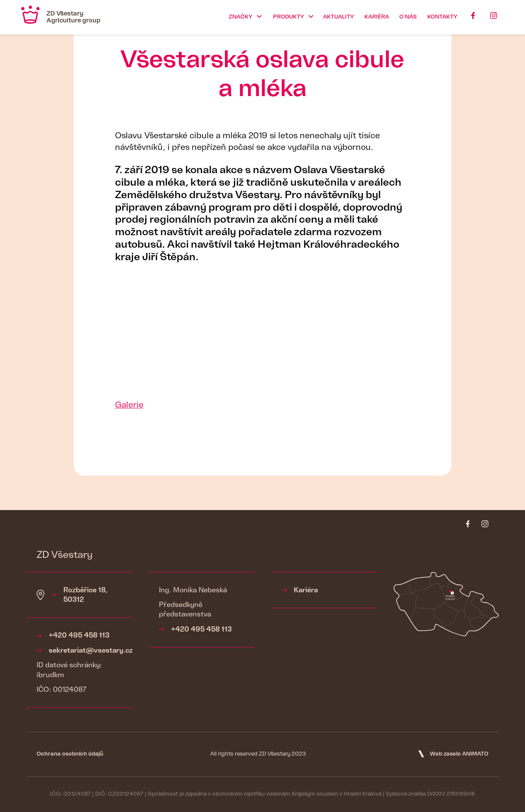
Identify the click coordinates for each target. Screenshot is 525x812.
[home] (61, 17)
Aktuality (339, 17)
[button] (244, 17)
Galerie (129, 405)
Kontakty (442, 17)
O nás (408, 17)
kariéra (377, 17)
